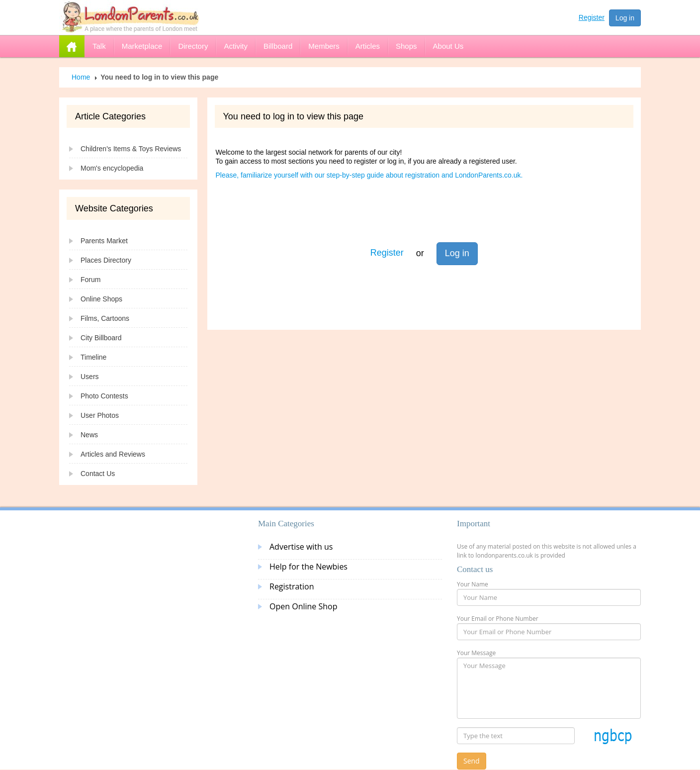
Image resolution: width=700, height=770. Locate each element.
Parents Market (104, 241)
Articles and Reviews (113, 454)
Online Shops (101, 299)
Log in (625, 18)
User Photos (100, 415)
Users (90, 377)
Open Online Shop (303, 606)
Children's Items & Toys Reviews (131, 149)
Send (472, 761)
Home (81, 77)
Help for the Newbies (308, 567)
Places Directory (106, 260)
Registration (292, 586)
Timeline (93, 357)
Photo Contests (104, 396)
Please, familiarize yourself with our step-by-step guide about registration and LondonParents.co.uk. (369, 175)
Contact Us (98, 474)
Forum (90, 280)
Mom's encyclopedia (112, 168)
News (89, 435)
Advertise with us (301, 547)
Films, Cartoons (105, 318)
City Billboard (101, 338)
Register (592, 17)
